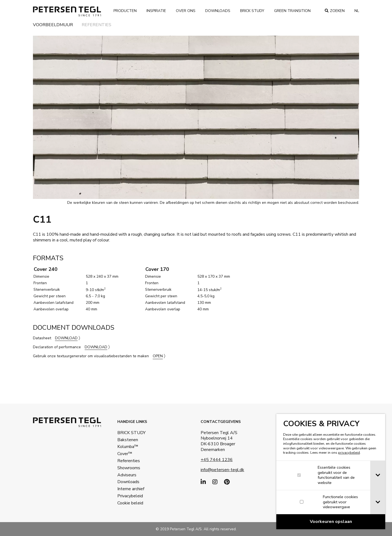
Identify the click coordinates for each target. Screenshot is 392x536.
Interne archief (131, 489)
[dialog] (331, 472)
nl (357, 11)
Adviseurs (127, 475)
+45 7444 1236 (217, 460)
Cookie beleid (130, 503)
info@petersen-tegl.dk (222, 470)
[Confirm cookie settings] (331, 522)
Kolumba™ (128, 447)
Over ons (186, 11)
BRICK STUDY (131, 433)
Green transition (292, 11)
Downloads (218, 11)
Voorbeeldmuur (53, 25)
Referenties (97, 25)
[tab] (378, 475)
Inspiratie (156, 11)
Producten (125, 11)
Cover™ (125, 454)
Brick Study (252, 11)
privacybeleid (350, 453)
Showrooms (129, 468)
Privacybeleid (130, 496)
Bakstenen (128, 440)
